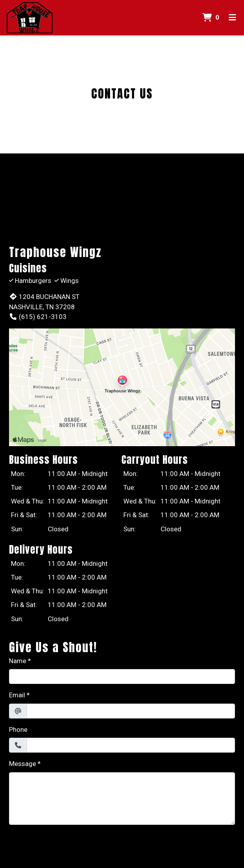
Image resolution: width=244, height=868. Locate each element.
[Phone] (131, 745)
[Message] (122, 799)
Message (23, 764)
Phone (18, 729)
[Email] (131, 711)
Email (17, 695)
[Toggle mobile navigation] (232, 18)
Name (18, 661)
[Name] (122, 677)
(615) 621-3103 (38, 317)
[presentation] (69, 846)
